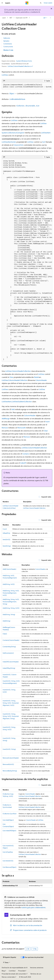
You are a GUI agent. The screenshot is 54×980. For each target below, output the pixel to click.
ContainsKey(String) (9, 647)
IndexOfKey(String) (9, 668)
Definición (7, 38)
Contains (26, 454)
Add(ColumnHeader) (9, 569)
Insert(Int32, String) (9, 749)
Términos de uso (36, 974)
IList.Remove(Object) (10, 867)
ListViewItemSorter (9, 142)
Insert (47, 422)
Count (5, 529)
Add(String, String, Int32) (11, 608)
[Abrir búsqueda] (41, 3)
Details (37, 377)
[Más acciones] (50, 18)
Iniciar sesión (48, 3)
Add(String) (6, 621)
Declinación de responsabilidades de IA (15, 968)
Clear (46, 431)
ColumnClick (19, 145)
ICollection (20, 106)
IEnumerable (30, 106)
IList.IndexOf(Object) (9, 831)
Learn (4, 18)
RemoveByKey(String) (10, 771)
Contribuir (12, 971)
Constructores (8, 47)
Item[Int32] (6, 539)
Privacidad (22, 971)
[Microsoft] (27, 3)
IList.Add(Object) (8, 820)
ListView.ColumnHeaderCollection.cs (20, 66)
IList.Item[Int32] (8, 861)
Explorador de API (22, 18)
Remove (5, 428)
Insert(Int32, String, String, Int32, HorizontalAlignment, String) (11, 716)
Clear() (5, 634)
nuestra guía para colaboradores (33, 907)
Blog (3, 971)
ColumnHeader (41, 380)
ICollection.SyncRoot (10, 814)
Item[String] (7, 546)
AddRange (6, 418)
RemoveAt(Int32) (8, 764)
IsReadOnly (6, 533)
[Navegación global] (2, 3)
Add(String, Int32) (9, 584)
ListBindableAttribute (17, 99)
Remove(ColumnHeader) (11, 758)
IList (38, 106)
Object (12, 93)
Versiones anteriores (37, 968)
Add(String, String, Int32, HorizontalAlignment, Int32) (11, 593)
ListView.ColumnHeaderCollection (18, 371)
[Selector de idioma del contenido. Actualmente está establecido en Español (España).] (10, 957)
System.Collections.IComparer (13, 133)
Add (13, 409)
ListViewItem (46, 133)
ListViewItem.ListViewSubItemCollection (17, 401)
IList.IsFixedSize (8, 852)
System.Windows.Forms (24, 61)
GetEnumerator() (8, 653)
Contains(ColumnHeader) (11, 640)
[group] (27, 86)
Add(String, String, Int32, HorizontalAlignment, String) (11, 602)
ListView (5, 75)
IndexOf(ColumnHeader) (11, 662)
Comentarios (8, 44)
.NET (11, 18)
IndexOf (23, 463)
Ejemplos (6, 41)
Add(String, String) (9, 614)
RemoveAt (22, 428)
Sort (44, 142)
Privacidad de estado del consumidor (14, 974)
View (11, 377)
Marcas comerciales (8, 977)
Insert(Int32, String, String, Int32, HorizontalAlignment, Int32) (11, 703)
